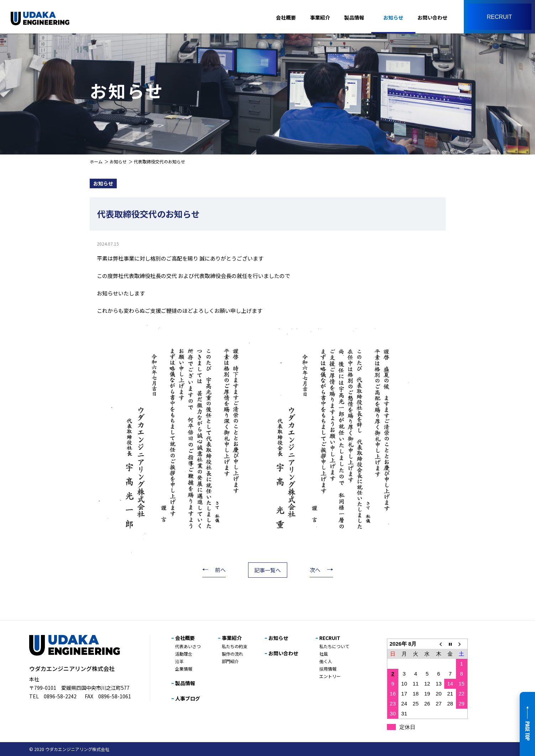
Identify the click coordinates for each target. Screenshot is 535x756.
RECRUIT (330, 638)
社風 (324, 654)
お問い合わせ (432, 17)
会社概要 (286, 17)
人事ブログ (188, 698)
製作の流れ (232, 654)
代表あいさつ (188, 646)
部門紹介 (230, 661)
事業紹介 (320, 17)
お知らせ (393, 17)
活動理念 (184, 654)
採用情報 (328, 669)
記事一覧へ (267, 570)
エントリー (330, 676)
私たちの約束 (235, 646)
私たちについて (334, 646)
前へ (220, 570)
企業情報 (184, 669)
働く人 (326, 661)
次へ (315, 570)
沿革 (179, 661)
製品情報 (354, 17)
